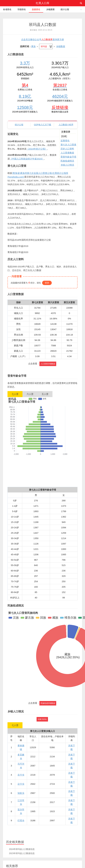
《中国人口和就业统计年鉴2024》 (27, 159)
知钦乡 (21, 793)
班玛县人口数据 (43, 25)
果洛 (33, 46)
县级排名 (36, 9)
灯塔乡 (21, 820)
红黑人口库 (43, 3)
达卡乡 (21, 784)
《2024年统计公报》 (37, 149)
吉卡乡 (21, 775)
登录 (47, 283)
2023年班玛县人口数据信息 (22, 853)
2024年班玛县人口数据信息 (22, 849)
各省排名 (7, 9)
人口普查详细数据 (48, 364)
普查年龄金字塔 (68, 157)
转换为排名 (42, 719)
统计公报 (65, 9)
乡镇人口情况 (67, 165)
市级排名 (22, 9)
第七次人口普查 (68, 145)
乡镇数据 (61, 46)
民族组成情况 (67, 161)
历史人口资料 (67, 149)
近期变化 (65, 141)
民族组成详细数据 (48, 703)
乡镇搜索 (50, 9)
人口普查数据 (67, 153)
